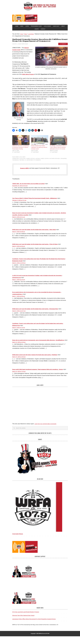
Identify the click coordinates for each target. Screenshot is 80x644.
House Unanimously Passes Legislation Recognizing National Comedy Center (39, 149)
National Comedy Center (42, 160)
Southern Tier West (55, 160)
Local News (22, 159)
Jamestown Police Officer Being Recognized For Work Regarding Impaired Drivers (34, 627)
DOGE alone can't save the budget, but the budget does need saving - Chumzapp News (38, 310)
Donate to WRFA (25, 170)
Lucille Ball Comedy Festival (27, 160)
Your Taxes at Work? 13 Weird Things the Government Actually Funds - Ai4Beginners (38, 200)
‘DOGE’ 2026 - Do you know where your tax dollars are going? (31, 185)
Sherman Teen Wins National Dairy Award (23, 623)
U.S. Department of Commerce (33, 162)
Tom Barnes (64, 160)
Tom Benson (15, 162)
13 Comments (63, 46)
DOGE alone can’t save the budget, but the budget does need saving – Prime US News (38, 246)
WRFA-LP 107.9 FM (40, 6)
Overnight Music (18, 541)
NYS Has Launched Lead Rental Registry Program (26, 620)
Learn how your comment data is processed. (47, 431)
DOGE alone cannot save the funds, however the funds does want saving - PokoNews (38, 360)
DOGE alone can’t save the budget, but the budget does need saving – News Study (37, 231)
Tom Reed (22, 162)
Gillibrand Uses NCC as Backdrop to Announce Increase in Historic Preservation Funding (21, 149)
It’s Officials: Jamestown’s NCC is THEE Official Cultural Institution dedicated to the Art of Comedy (58, 149)
